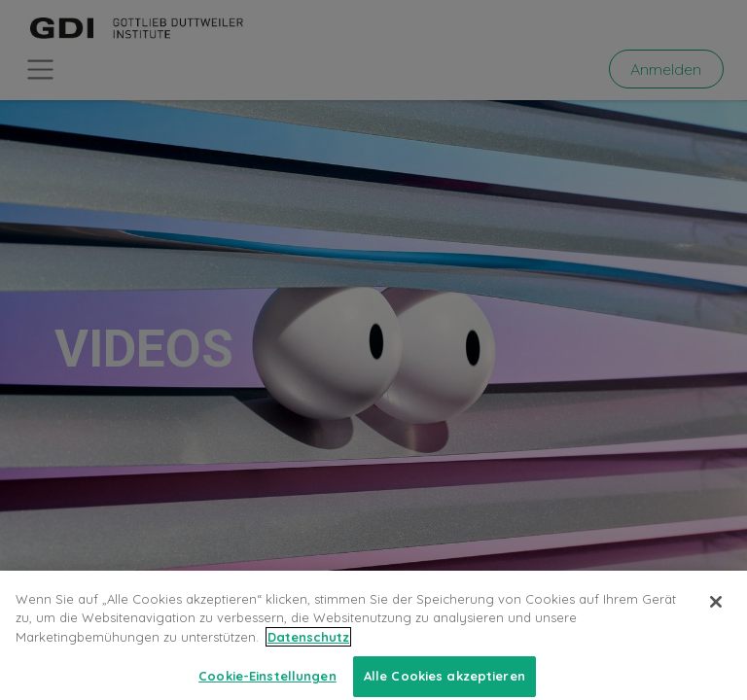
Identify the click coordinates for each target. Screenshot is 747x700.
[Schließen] (716, 614)
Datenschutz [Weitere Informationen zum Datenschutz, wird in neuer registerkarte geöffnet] (308, 649)
